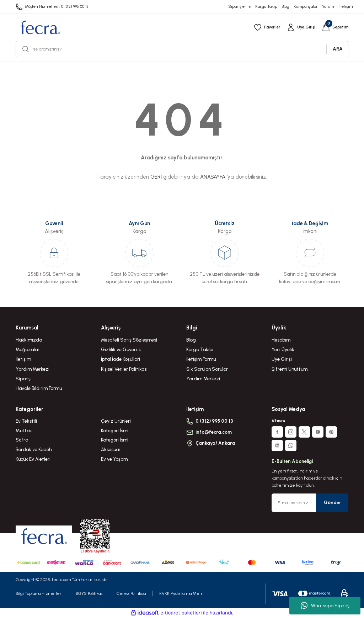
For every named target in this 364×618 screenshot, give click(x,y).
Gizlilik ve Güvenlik (121, 349)
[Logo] (40, 27)
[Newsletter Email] (310, 503)
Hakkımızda (29, 340)
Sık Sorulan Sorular (207, 369)
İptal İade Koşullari (121, 359)
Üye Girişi (282, 359)
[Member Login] (300, 27)
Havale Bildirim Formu (39, 388)
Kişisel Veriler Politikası (124, 369)
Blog (191, 340)
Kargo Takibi (200, 349)
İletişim (23, 359)
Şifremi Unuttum (290, 369)
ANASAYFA (213, 177)
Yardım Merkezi (33, 369)
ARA (338, 49)
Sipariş (23, 379)
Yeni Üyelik (283, 349)
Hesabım (281, 340)
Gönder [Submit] (332, 502)
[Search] (182, 49)
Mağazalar (28, 349)
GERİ (156, 177)
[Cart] (335, 27)
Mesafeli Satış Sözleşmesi (129, 340)
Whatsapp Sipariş (325, 606)
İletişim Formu (201, 359)
